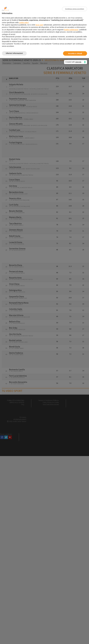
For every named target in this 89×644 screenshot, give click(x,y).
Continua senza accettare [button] (75, 9)
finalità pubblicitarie (71, 30)
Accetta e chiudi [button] (75, 53)
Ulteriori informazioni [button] (14, 53)
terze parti (39, 25)
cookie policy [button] (24, 23)
